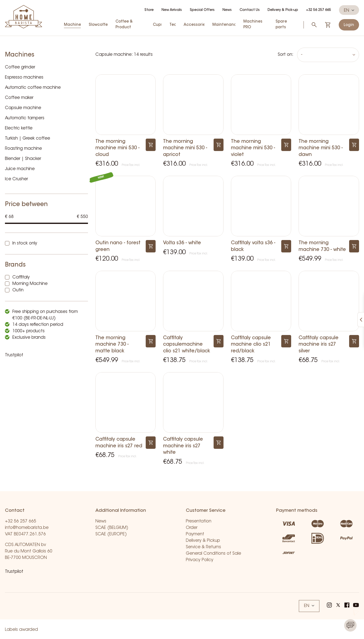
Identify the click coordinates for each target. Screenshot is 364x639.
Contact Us (250, 10)
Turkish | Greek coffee (28, 138)
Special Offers (202, 10)
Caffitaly (21, 277)
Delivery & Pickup (203, 541)
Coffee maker (19, 98)
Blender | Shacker (23, 159)
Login (349, 25)
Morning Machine (30, 284)
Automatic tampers (25, 118)
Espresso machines (24, 77)
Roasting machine (23, 149)
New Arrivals (172, 10)
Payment (195, 534)
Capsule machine (23, 108)
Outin (18, 290)
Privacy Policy (200, 560)
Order (192, 528)
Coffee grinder (20, 67)
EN (349, 10)
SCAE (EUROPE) (111, 534)
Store (149, 10)
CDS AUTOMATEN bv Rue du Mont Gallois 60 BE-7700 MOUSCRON (29, 551)
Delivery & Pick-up (283, 10)
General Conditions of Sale (213, 554)
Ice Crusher (16, 179)
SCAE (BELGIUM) (112, 528)
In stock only (25, 243)
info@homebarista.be (27, 528)
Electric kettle (19, 128)
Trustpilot (14, 355)
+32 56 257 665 (319, 10)
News (227, 10)
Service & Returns (203, 547)
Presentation (199, 521)
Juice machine (20, 169)
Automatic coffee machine (33, 88)
